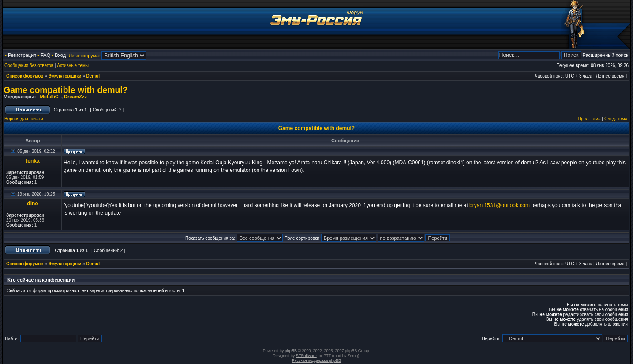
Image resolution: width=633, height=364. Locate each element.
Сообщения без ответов (29, 65)
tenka (32, 161)
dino (32, 204)
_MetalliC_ (49, 97)
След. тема (616, 119)
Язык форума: (84, 56)
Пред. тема (589, 119)
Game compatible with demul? (66, 90)
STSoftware (306, 356)
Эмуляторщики (65, 76)
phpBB (291, 351)
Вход (60, 55)
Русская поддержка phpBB (316, 360)
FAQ (45, 55)
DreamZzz (75, 97)
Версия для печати (24, 119)
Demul (93, 76)
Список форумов (25, 76)
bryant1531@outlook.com (500, 205)
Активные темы (73, 65)
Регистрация (22, 55)
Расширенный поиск (605, 55)
